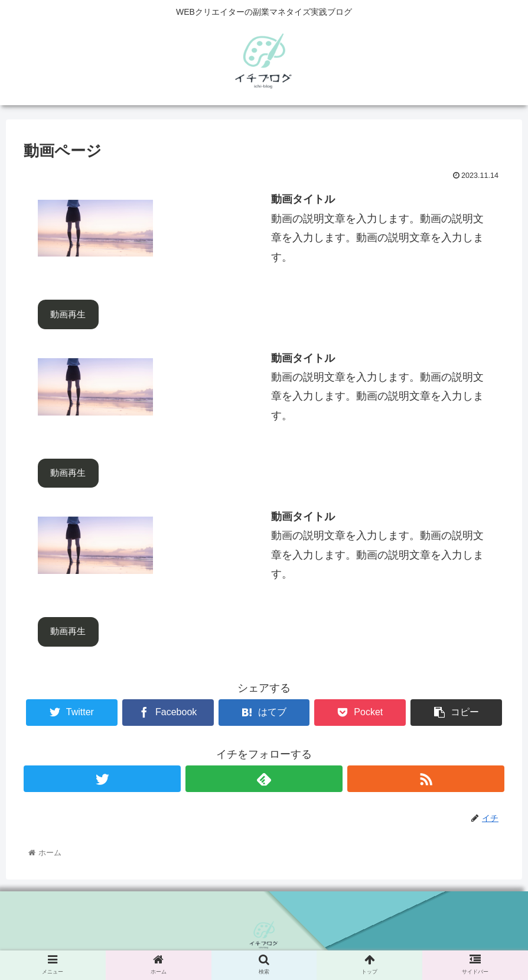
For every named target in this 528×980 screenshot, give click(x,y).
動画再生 (68, 314)
